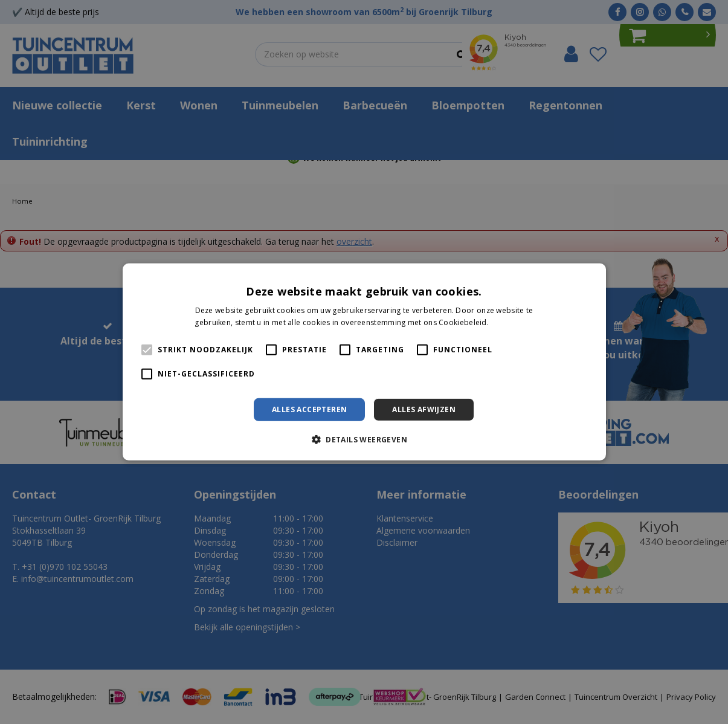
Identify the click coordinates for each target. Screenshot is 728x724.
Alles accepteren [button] (309, 409)
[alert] (364, 362)
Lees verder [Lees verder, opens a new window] (512, 322)
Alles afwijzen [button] (424, 409)
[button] (364, 439)
